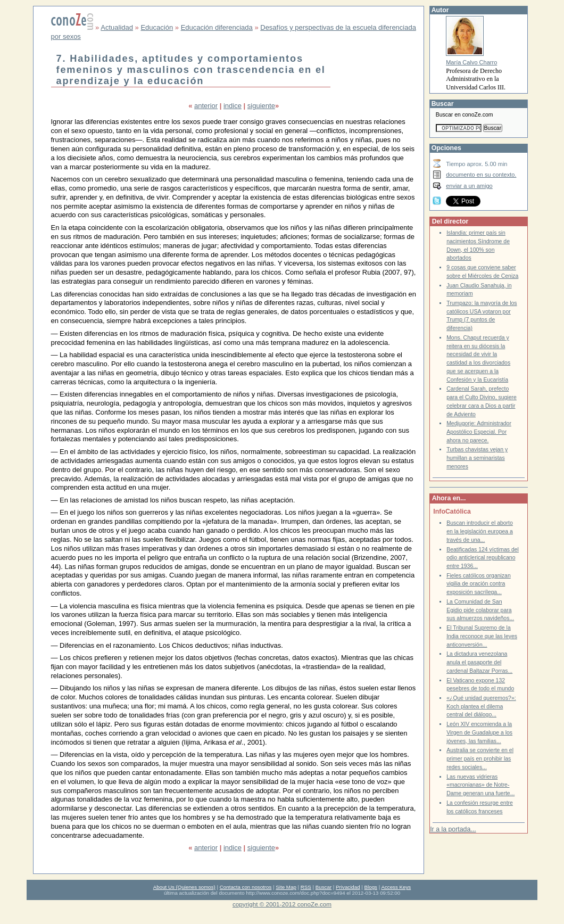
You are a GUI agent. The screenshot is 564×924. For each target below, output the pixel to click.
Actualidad (117, 27)
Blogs (371, 887)
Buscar (324, 887)
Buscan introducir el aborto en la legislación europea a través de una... (480, 531)
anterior (206, 106)
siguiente (261, 106)
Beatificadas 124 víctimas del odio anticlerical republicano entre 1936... (483, 558)
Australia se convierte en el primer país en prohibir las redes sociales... (480, 758)
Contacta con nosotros (246, 887)
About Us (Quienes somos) (184, 887)
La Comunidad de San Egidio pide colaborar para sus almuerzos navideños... (480, 610)
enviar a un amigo (469, 186)
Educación (157, 27)
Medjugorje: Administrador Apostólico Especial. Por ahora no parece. (479, 432)
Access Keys (396, 887)
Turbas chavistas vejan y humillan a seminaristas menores (477, 458)
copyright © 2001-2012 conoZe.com (282, 904)
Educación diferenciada (217, 27)
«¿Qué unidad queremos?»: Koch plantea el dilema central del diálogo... (481, 706)
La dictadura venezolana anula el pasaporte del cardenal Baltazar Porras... (479, 662)
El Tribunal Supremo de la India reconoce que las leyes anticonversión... (482, 636)
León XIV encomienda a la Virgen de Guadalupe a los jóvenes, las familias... (479, 732)
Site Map (286, 887)
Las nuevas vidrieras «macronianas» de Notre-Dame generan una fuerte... (480, 785)
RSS (306, 887)
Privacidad (348, 887)
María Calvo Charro (471, 62)
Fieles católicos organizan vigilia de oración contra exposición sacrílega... (479, 584)
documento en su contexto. (481, 175)
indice (233, 106)
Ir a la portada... (453, 829)
